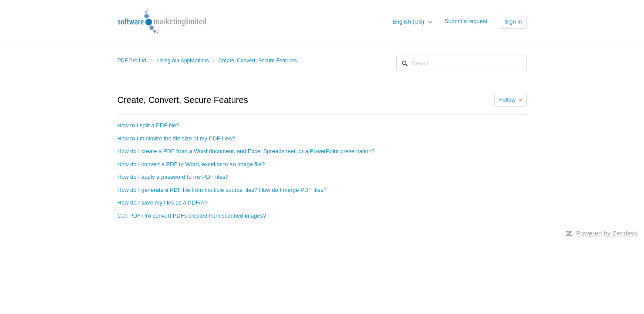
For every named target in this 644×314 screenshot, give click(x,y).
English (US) (409, 22)
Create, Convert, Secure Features (258, 61)
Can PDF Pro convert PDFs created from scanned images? (192, 216)
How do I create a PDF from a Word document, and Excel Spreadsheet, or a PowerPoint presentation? (246, 151)
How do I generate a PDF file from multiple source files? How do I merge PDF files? (222, 190)
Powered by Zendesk (607, 233)
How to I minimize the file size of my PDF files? (176, 138)
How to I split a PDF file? (148, 125)
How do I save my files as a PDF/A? (163, 203)
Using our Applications (183, 61)
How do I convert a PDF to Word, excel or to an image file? (191, 164)
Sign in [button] (513, 22)
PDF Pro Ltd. (133, 61)
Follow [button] (507, 100)
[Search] (462, 63)
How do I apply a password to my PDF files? (173, 177)
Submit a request (466, 21)
